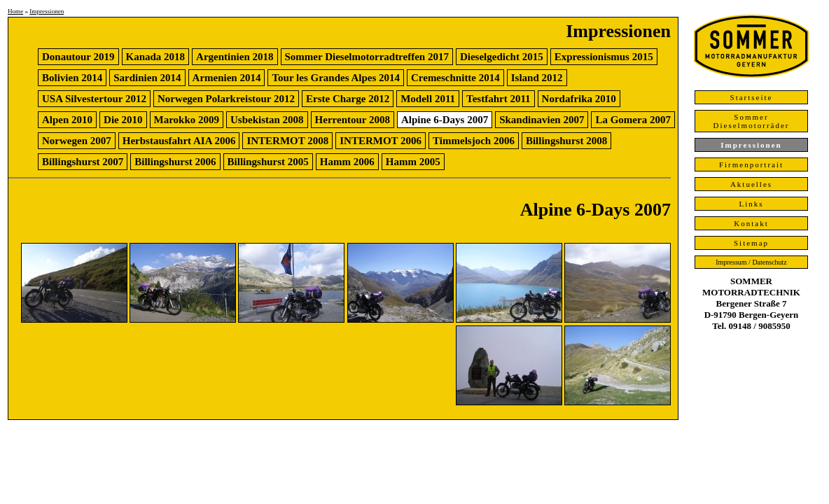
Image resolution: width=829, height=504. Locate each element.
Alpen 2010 (67, 120)
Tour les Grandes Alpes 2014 (336, 78)
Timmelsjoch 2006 (474, 141)
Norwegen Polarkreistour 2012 (226, 99)
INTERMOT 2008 (287, 141)
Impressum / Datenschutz (751, 262)
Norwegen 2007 (77, 141)
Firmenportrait (751, 164)
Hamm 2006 (347, 162)
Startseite (752, 97)
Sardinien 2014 (147, 78)
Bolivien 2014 (72, 78)
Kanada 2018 (156, 57)
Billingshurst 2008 (566, 141)
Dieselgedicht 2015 (502, 57)
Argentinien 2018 (235, 57)
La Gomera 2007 (633, 120)
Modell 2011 (428, 99)
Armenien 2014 (227, 78)
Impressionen (47, 11)
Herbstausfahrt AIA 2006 (179, 141)
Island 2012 (537, 78)
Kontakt (751, 223)
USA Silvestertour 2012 (94, 99)
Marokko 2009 (187, 120)
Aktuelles (751, 184)
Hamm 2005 (413, 162)
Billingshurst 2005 (268, 162)
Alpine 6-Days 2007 (445, 120)
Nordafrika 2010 (579, 99)
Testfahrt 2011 (499, 99)
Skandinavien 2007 (542, 120)
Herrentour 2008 (353, 120)
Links (751, 204)
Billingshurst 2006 (175, 162)
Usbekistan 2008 (267, 120)
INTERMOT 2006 (381, 141)
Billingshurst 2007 (83, 162)
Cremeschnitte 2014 (455, 78)
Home (15, 11)
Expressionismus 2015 (604, 57)
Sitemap (751, 243)
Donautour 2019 (78, 57)
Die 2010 (123, 120)
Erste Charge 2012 (348, 99)
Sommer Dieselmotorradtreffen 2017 (367, 57)
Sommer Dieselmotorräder (752, 121)
